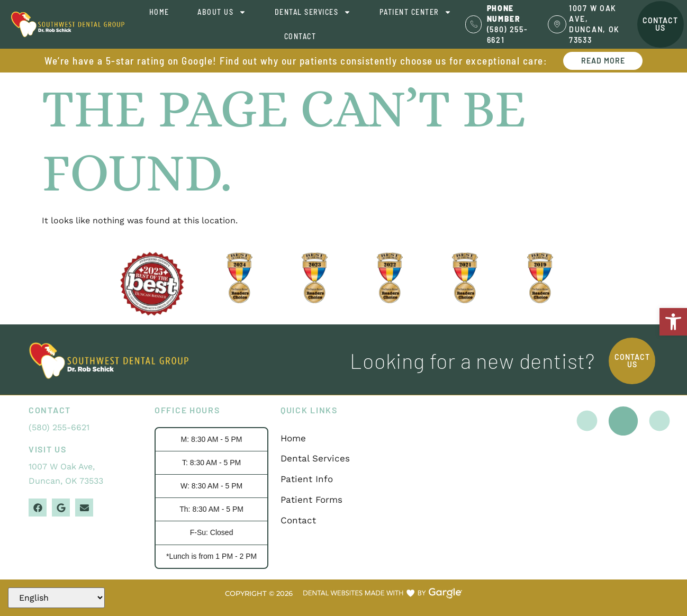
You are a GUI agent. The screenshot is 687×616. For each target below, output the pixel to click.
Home (159, 12)
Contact (300, 36)
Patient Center (415, 12)
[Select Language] (56, 598)
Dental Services (313, 12)
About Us (222, 12)
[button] (673, 322)
